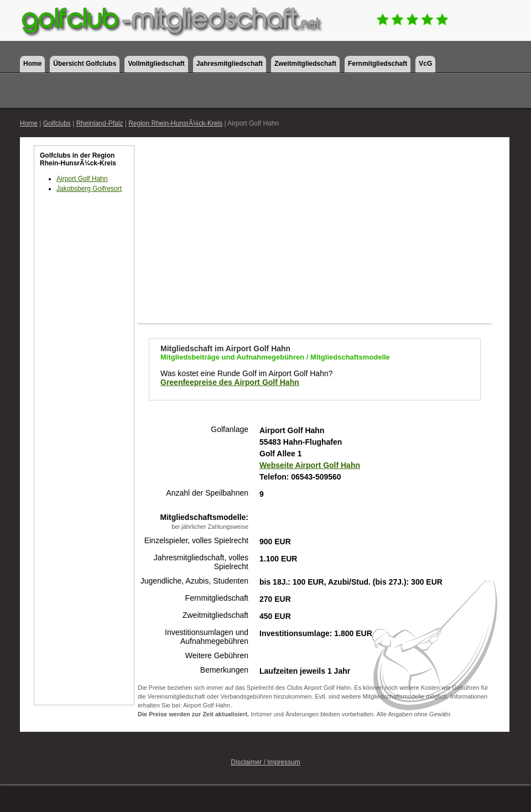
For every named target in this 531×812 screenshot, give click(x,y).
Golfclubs (57, 123)
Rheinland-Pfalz (100, 123)
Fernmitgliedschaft (378, 64)
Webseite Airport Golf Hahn (310, 465)
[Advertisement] (84, 393)
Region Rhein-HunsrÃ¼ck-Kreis (175, 123)
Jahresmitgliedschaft (230, 64)
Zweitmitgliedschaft (305, 64)
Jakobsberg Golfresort (89, 189)
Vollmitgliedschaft (156, 64)
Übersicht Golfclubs (85, 64)
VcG (425, 64)
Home (32, 64)
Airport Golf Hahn (82, 179)
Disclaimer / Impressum (265, 762)
